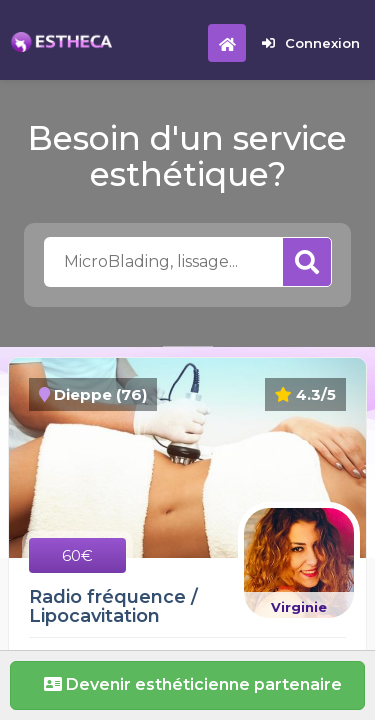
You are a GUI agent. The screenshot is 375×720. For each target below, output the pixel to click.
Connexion (311, 43)
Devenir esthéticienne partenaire (188, 684)
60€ (77, 555)
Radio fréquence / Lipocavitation (113, 607)
